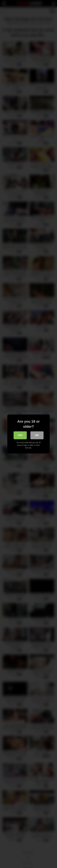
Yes (20, 435)
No (37, 435)
